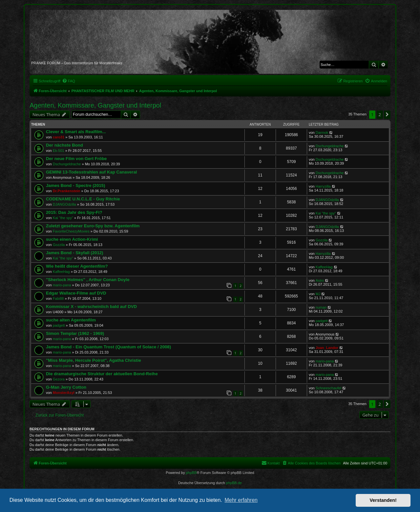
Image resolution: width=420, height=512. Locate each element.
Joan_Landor (327, 348)
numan (321, 307)
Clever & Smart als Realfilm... (76, 132)
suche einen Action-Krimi (72, 239)
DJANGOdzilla (64, 204)
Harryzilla (323, 186)
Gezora (59, 379)
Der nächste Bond (64, 145)
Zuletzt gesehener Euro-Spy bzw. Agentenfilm (93, 226)
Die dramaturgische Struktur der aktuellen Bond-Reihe (102, 374)
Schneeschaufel (328, 388)
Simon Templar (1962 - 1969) (75, 333)
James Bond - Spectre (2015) (75, 185)
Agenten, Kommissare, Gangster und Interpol (95, 105)
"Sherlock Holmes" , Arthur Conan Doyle (88, 280)
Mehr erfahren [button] (241, 500)
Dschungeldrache (330, 146)
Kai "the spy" (63, 218)
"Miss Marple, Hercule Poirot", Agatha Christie (94, 360)
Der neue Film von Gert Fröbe (76, 159)
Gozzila (59, 245)
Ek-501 (59, 151)
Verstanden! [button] (383, 500)
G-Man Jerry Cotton (66, 387)
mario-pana (62, 285)
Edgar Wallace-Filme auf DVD (76, 293)
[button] (387, 114)
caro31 (59, 137)
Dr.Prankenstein (67, 191)
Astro (320, 280)
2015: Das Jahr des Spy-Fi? (74, 212)
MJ (318, 294)
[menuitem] (69, 81)
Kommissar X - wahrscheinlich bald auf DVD (91, 307)
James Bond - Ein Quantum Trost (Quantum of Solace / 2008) (108, 347)
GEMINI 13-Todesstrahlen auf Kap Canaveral (92, 172)
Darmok (322, 133)
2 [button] (380, 114)
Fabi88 (58, 298)
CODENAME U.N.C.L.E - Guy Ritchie (83, 199)
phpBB (191, 473)
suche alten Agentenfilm (71, 320)
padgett (59, 325)
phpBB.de (234, 483)
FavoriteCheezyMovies (71, 231)
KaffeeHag (61, 272)
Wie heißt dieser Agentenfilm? (77, 266)
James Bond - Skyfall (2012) (74, 253)
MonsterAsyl (64, 393)
